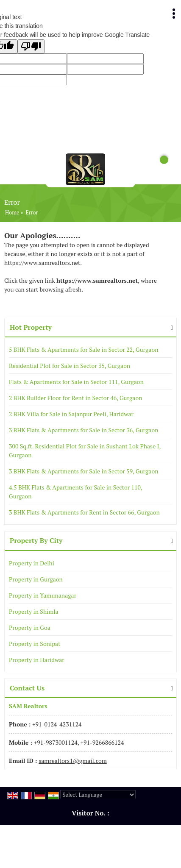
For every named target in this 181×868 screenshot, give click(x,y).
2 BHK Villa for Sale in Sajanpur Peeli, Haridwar (71, 414)
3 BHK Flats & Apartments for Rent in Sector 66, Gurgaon (84, 512)
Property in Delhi (32, 563)
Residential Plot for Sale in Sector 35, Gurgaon (70, 366)
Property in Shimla (34, 611)
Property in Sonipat (35, 644)
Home (12, 213)
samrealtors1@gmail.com (73, 761)
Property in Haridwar (37, 660)
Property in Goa (30, 627)
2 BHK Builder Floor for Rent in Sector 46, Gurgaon (76, 398)
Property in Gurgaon (36, 579)
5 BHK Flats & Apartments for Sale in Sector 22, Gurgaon (84, 349)
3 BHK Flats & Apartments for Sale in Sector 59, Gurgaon (84, 471)
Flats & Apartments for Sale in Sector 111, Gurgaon (76, 382)
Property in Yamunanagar (43, 595)
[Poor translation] (31, 46)
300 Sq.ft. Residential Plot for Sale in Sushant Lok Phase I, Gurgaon (85, 451)
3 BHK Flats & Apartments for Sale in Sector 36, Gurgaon (84, 430)
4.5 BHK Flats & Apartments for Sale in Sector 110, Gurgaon (75, 492)
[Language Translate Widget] (98, 795)
